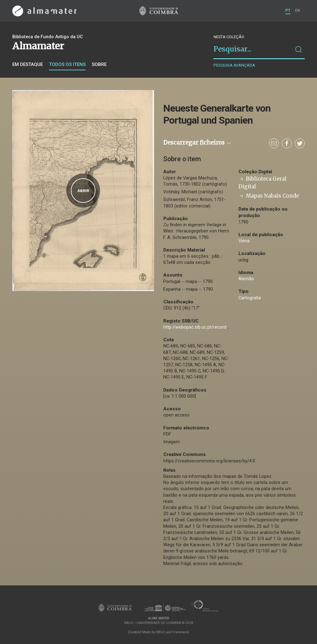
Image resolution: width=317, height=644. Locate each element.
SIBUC (161, 632)
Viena (244, 241)
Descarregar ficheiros (198, 143)
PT (288, 10)
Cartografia (250, 298)
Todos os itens (67, 64)
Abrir (83, 191)
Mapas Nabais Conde (269, 196)
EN (298, 10)
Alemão (246, 279)
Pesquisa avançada (234, 65)
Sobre (99, 64)
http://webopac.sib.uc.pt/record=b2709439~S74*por (216, 327)
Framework (181, 632)
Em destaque (28, 64)
